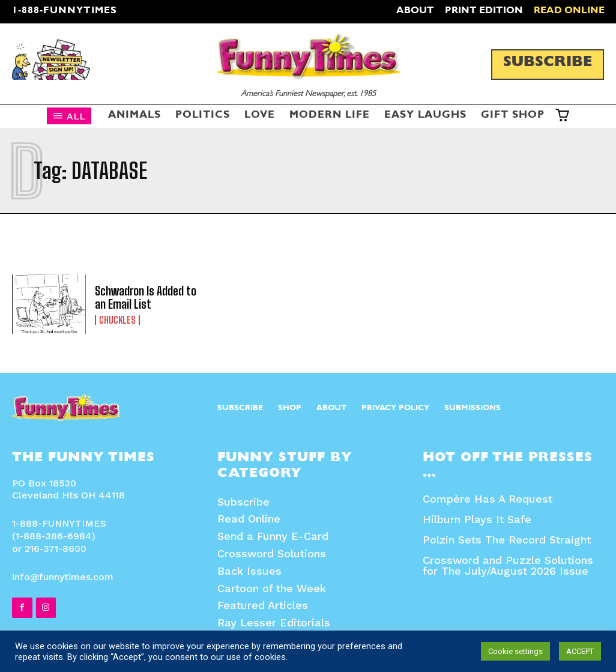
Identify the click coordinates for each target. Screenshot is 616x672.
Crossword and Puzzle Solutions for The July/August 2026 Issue (508, 565)
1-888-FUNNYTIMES (65, 11)
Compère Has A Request (488, 499)
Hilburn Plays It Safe (477, 519)
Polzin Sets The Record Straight (507, 540)
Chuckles (117, 320)
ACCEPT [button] (580, 651)
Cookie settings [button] (515, 651)
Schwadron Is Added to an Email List (146, 297)
